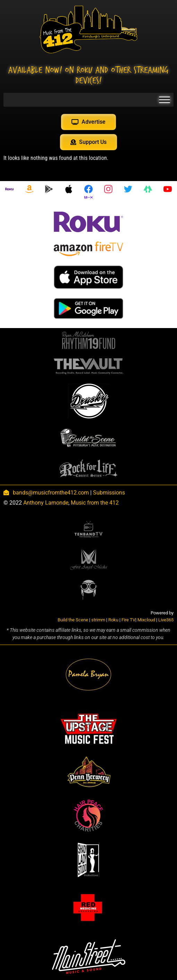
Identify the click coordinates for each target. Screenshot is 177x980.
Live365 (166, 620)
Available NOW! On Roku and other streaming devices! (88, 75)
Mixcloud (146, 620)
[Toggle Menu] (165, 100)
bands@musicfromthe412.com (51, 493)
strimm (98, 620)
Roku (113, 620)
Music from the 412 (95, 503)
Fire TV (128, 620)
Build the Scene (73, 620)
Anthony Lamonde (46, 503)
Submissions (109, 493)
